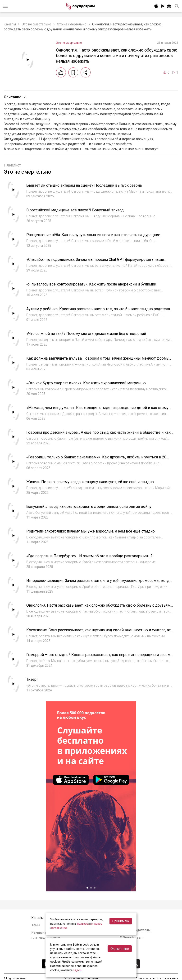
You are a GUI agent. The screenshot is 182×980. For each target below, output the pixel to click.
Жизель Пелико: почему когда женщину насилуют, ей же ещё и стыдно (90, 482)
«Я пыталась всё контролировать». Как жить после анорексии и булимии (91, 284)
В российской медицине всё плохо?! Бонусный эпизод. (75, 210)
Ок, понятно (120, 949)
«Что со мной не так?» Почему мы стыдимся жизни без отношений (86, 334)
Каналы (10, 24)
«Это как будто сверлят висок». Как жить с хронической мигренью (86, 383)
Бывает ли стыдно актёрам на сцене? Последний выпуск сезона (84, 185)
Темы (36, 925)
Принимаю (121, 921)
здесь (77, 970)
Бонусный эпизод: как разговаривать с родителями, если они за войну (89, 507)
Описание (16, 97)
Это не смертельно (36, 24)
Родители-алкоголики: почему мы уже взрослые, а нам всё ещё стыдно (91, 531)
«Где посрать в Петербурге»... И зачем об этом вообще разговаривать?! (90, 556)
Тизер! (32, 679)
